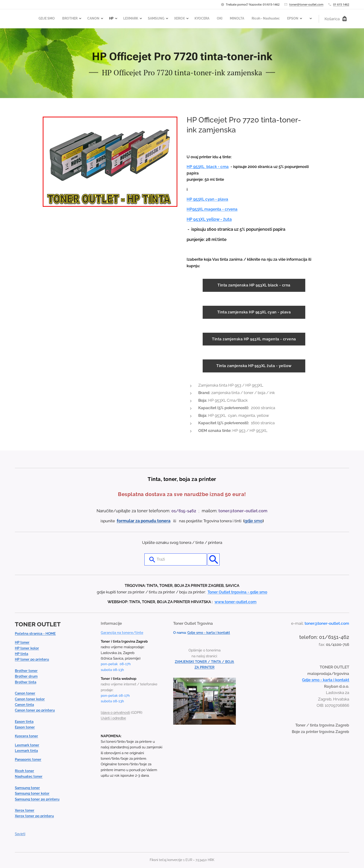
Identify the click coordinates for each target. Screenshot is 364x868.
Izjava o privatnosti (115, 713)
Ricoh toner (24, 771)
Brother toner (26, 671)
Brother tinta (26, 682)
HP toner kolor (27, 648)
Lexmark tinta (26, 751)
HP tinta (21, 654)
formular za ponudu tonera (144, 521)
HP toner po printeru (32, 659)
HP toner (22, 642)
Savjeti (20, 834)
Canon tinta (24, 705)
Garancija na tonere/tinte (122, 633)
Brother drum (26, 676)
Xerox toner (25, 810)
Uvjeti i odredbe (113, 718)
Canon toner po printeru (35, 710)
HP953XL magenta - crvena (212, 209)
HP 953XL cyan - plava (207, 199)
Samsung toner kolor (32, 793)
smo (258, 521)
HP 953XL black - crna (208, 167)
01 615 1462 (341, 4)
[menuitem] (189, 19)
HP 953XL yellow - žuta (209, 219)
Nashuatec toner (29, 776)
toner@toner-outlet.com (306, 4)
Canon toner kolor (30, 699)
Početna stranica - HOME (35, 634)
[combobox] (175, 559)
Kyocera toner (26, 736)
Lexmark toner (27, 745)
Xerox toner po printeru (34, 816)
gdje (249, 521)
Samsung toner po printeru (37, 799)
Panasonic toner (28, 759)
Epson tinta (24, 722)
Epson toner (25, 727)
